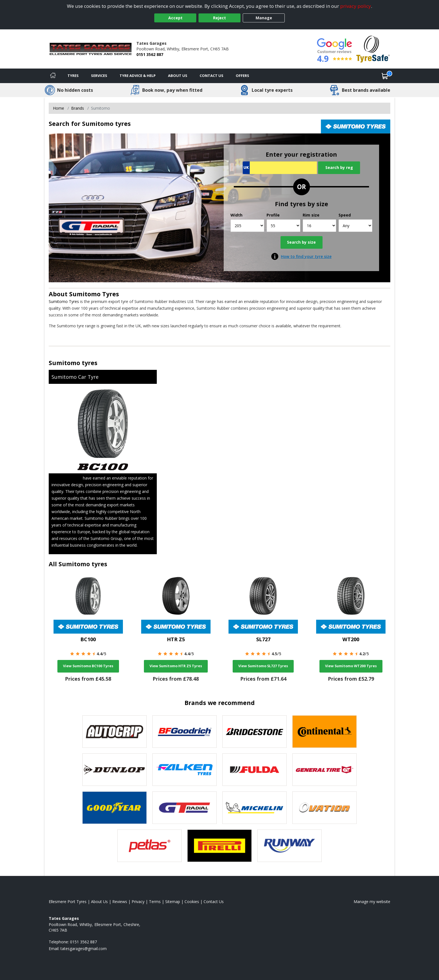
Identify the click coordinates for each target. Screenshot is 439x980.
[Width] (247, 226)
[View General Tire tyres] (324, 770)
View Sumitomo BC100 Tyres (88, 666)
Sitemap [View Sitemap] (173, 902)
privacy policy (356, 6)
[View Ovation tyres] (324, 808)
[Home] (53, 76)
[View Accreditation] (373, 49)
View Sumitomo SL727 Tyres (263, 666)
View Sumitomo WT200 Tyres (351, 666)
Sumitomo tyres (73, 363)
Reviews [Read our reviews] (120, 902)
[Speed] (355, 226)
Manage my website (372, 902)
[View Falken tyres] (185, 770)
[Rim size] (320, 226)
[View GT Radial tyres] (185, 808)
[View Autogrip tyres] (115, 732)
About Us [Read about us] (99, 902)
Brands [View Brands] (78, 108)
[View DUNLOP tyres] (115, 770)
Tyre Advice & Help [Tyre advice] (138, 76)
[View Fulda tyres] (254, 770)
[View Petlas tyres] (150, 846)
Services (99, 76)
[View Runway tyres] (289, 846)
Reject (219, 18)
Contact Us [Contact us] (212, 76)
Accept (175, 18)
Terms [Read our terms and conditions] (155, 902)
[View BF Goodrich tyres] (185, 732)
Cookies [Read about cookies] (192, 902)
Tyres (73, 76)
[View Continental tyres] (324, 732)
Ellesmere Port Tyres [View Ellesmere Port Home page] (68, 902)
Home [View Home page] (59, 108)
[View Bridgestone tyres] (254, 732)
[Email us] (84, 949)
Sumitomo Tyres (94, 294)
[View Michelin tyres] (254, 808)
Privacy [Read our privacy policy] (138, 902)
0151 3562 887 (150, 54)
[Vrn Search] (280, 168)
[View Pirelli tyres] (219, 846)
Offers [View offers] (242, 76)
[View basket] (385, 76)
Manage (264, 18)
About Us (178, 76)
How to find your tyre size (306, 256)
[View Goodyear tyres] (115, 808)
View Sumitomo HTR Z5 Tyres (176, 666)
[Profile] (283, 226)
